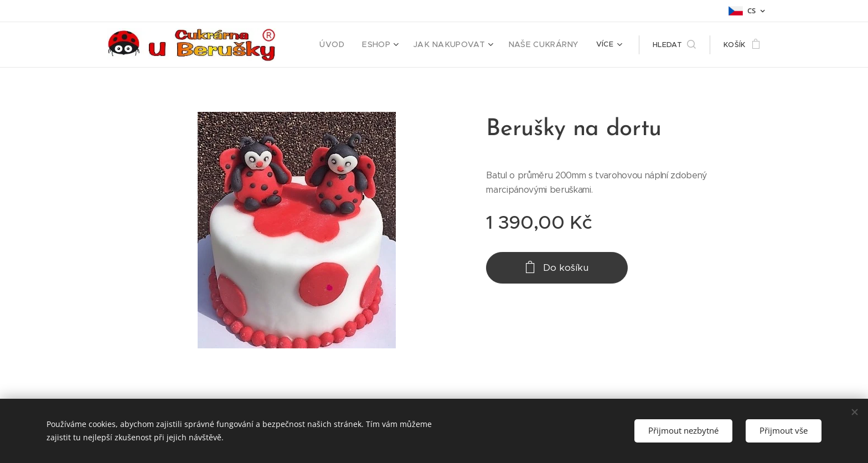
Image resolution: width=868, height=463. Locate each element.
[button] (674, 45)
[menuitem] (352, 45)
